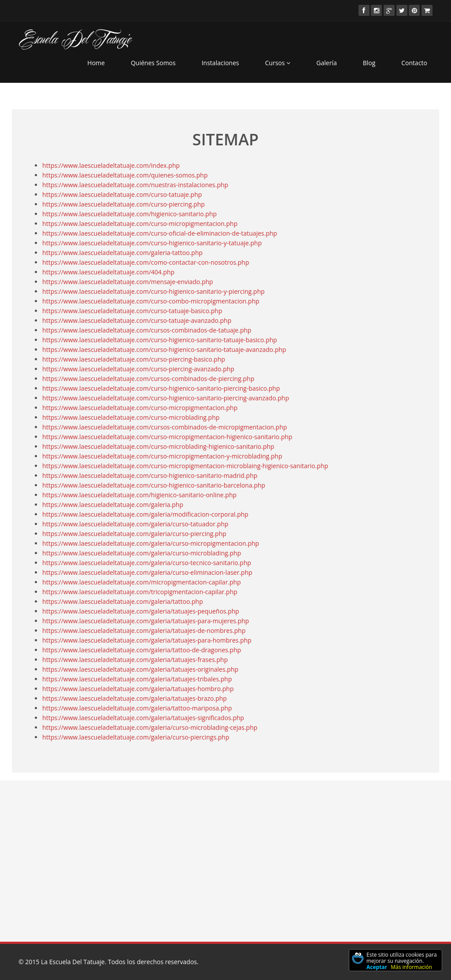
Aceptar (377, 967)
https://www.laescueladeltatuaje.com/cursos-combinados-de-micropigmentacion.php (165, 427)
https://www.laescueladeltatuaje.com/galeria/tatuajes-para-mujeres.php (146, 620)
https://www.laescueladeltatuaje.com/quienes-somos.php (125, 175)
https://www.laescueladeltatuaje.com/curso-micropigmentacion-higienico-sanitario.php (167, 436)
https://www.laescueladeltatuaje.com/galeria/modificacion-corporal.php (145, 514)
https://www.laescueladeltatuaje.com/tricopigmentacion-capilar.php (140, 591)
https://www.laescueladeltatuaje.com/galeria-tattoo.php (122, 252)
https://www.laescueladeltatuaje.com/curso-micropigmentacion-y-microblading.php (162, 456)
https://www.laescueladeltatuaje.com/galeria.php (113, 504)
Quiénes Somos (153, 63)
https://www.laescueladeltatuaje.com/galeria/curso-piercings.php (136, 737)
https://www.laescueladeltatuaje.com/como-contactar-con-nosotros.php (146, 262)
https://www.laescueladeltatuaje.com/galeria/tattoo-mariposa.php (137, 708)
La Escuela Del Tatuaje (73, 962)
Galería (326, 63)
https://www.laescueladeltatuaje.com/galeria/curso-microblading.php (142, 553)
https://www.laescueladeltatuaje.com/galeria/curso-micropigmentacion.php (151, 543)
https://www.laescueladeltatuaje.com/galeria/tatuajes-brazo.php (135, 698)
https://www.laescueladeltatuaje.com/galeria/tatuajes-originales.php (140, 669)
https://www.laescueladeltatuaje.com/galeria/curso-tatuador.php (135, 523)
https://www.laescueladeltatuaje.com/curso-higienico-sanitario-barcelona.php (154, 485)
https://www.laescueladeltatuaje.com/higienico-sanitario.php (129, 213)
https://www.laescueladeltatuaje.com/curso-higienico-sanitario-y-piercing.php (153, 291)
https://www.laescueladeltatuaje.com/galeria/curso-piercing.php (134, 533)
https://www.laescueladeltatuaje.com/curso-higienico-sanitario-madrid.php (150, 475)
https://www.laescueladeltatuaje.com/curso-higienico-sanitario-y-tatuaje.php (152, 242)
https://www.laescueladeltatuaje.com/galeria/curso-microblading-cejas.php (150, 727)
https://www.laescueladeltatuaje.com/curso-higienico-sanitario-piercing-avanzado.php (166, 398)
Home (96, 63)
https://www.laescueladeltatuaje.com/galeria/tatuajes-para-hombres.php (147, 640)
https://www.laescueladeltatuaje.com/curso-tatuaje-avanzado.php (137, 320)
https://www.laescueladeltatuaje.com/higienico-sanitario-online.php (139, 494)
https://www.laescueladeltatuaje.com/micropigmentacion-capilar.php (142, 582)
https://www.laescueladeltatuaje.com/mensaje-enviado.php (128, 281)
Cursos (278, 63)
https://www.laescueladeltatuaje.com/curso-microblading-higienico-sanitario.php (158, 446)
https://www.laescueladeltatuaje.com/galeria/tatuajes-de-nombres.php (144, 630)
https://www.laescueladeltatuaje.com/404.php (108, 272)
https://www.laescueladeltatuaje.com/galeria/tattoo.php (123, 601)
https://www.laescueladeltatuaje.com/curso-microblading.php (131, 417)
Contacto (414, 63)
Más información (411, 967)
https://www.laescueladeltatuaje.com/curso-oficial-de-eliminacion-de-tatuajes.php (160, 233)
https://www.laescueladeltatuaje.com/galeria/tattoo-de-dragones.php (142, 649)
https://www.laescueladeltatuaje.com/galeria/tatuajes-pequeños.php (141, 611)
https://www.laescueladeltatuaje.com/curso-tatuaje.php (122, 194)
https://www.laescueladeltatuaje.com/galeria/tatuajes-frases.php (135, 659)
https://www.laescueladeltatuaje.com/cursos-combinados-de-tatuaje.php (147, 330)
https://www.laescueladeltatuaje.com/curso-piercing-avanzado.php (138, 368)
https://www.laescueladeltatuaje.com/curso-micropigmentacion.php (140, 223)
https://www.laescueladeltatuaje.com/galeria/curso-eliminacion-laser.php (147, 572)
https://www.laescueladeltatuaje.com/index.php (111, 165)
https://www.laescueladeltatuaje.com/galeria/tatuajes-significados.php (143, 717)
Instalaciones (220, 63)
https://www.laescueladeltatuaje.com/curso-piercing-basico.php (134, 359)
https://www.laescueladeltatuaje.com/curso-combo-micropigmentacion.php (151, 301)
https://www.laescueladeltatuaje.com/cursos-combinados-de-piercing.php (148, 378)
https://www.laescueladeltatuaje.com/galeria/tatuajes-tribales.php (137, 679)
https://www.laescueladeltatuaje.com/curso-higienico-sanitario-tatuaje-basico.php (160, 339)
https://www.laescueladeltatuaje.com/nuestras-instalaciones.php (135, 184)
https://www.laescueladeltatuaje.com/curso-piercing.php (124, 204)
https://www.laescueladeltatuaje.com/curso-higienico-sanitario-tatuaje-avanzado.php (164, 349)
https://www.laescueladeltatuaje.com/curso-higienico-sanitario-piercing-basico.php (161, 388)
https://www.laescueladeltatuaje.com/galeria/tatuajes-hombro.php (138, 688)
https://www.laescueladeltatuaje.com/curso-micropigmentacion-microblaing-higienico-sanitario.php (185, 465)
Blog (369, 63)
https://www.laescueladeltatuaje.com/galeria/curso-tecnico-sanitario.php (147, 562)
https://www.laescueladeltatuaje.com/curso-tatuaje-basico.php (132, 310)
